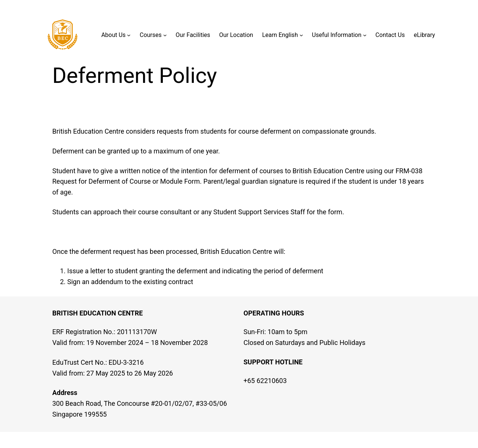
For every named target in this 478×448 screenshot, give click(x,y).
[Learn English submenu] (301, 35)
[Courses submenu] (165, 35)
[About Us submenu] (129, 35)
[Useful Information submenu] (365, 35)
